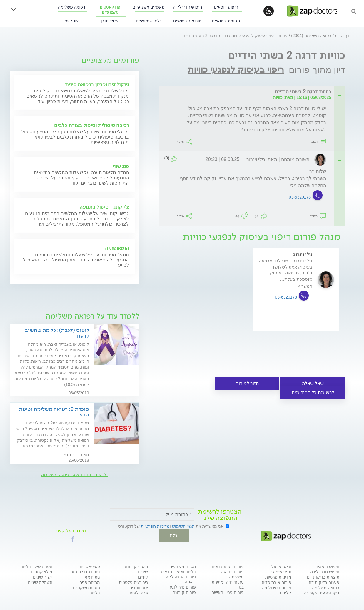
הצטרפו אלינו (279, 566)
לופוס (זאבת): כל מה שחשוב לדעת (57, 333)
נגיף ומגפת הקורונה (322, 593)
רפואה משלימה (71, 7)
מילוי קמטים (42, 571)
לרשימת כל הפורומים (313, 392)
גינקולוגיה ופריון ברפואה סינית (97, 84)
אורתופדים (139, 587)
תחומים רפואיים (226, 21)
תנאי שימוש (281, 571)
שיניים (143, 571)
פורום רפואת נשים (228, 566)
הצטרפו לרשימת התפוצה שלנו (220, 515)
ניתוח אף (92, 577)
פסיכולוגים (139, 593)
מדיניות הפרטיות (155, 526)
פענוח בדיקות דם (324, 582)
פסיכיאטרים (90, 566)
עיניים (143, 577)
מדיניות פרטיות (278, 577)
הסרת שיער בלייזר (36, 566)
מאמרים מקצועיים (149, 7)
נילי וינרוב (303, 254)
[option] (296, 298)
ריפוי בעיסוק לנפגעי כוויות (236, 70)
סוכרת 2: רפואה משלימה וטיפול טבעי (54, 412)
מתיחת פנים (90, 582)
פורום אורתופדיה (277, 582)
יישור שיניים (43, 577)
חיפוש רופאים (226, 7)
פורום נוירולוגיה (182, 587)
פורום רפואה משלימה (232, 574)
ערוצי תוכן (110, 21)
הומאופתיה (117, 248)
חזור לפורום (247, 383)
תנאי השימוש (183, 526)
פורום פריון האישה (228, 592)
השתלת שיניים (40, 582)
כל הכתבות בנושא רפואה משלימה (75, 475)
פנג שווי (121, 166)
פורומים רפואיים (187, 21)
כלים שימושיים (149, 21)
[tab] (254, 92)
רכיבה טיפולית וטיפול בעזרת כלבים (92, 125)
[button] (73, 539)
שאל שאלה (313, 383)
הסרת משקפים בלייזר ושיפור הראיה (178, 569)
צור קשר (71, 21)
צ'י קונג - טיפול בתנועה (104, 207)
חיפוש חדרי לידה (187, 7)
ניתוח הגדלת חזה (85, 571)
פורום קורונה (184, 592)
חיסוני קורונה (136, 566)
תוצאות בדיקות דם (323, 577)
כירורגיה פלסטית (133, 582)
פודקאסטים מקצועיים (110, 10)
